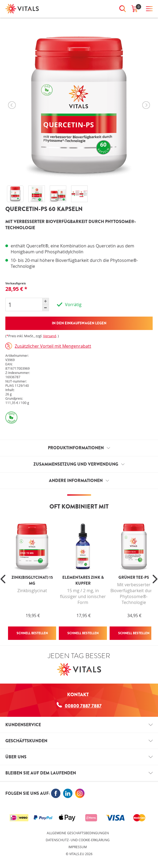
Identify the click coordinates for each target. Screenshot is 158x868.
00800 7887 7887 (79, 706)
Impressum (78, 847)
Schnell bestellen (32, 633)
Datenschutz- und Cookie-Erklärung (78, 840)
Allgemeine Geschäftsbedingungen (78, 833)
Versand (50, 336)
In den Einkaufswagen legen (79, 323)
